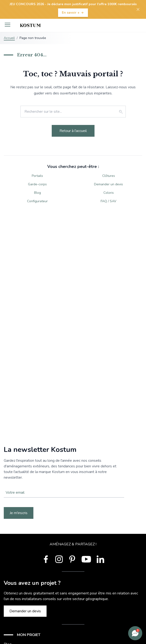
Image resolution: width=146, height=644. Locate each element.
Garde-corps (37, 184)
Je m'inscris (19, 513)
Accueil (9, 38)
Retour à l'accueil (73, 131)
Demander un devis (109, 184)
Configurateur (37, 201)
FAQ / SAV (109, 201)
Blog (37, 193)
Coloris (109, 193)
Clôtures (109, 176)
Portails (37, 176)
